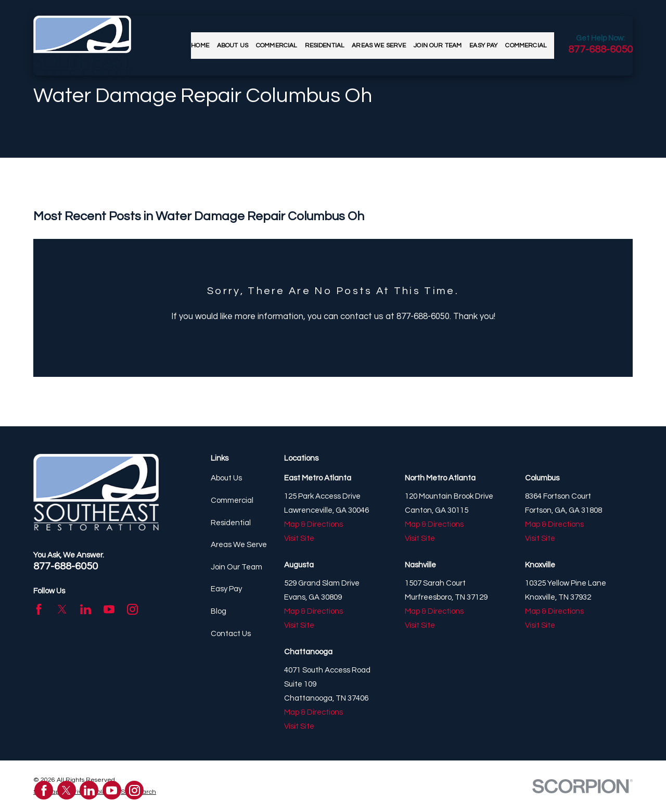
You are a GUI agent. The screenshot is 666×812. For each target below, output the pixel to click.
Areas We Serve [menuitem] (379, 46)
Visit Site (299, 538)
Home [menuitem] (200, 46)
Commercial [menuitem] (277, 46)
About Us (226, 478)
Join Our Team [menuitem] (438, 46)
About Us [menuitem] (233, 46)
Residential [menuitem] (325, 46)
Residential (231, 523)
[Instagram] (132, 609)
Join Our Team (236, 567)
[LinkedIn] (86, 609)
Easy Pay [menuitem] (483, 46)
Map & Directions (313, 524)
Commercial (232, 500)
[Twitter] (62, 609)
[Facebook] (39, 609)
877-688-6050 (600, 49)
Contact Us (231, 634)
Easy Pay (226, 589)
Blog (219, 611)
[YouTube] (109, 609)
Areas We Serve (239, 545)
